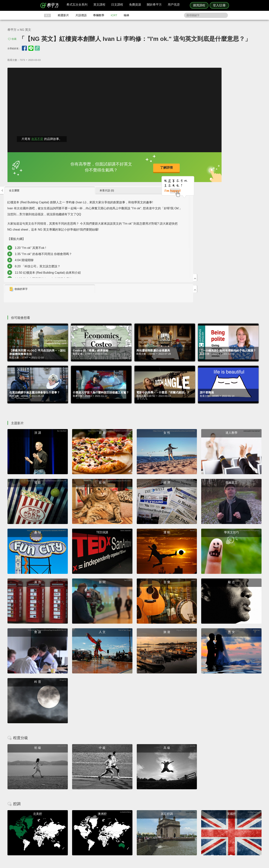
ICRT (114, 15)
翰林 (126, 15)
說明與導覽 (176, 823)
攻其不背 (37, 137)
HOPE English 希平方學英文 (103, 797)
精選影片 (63, 15)
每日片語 (139, 826)
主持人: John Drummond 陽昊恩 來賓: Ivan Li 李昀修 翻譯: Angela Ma (213, 120)
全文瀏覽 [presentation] (176, 72)
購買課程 (199, 5)
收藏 (14, 39)
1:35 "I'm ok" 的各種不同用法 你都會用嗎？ (205, 154)
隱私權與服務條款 (180, 819)
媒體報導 (157, 829)
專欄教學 (99, 15)
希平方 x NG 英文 (19, 30)
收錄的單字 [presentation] (180, 171)
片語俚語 (81, 15)
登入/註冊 (219, 5)
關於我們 (157, 826)
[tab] (189, 72)
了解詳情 (122, 166)
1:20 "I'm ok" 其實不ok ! (192, 147)
